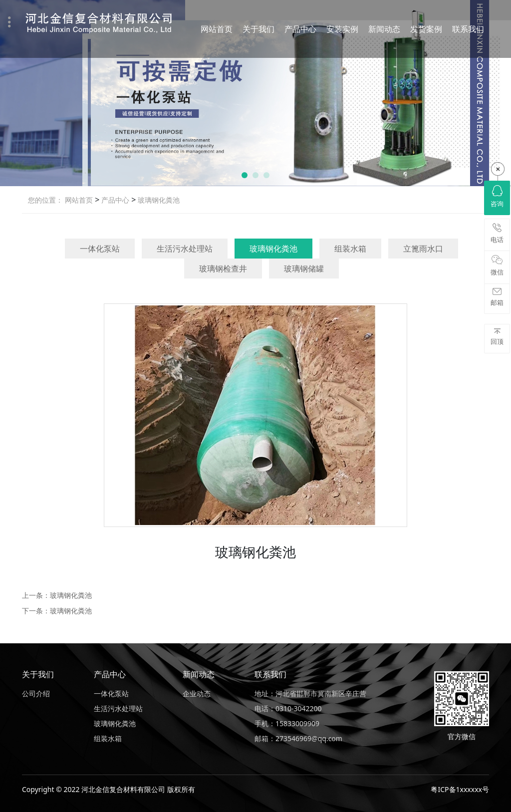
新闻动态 (384, 29)
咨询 (497, 197)
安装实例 (342, 29)
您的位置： (45, 200)
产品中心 (300, 29)
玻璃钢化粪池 (158, 200)
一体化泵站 (100, 249)
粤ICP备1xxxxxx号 (460, 789)
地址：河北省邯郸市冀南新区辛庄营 (310, 693)
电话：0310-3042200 (288, 708)
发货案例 (426, 29)
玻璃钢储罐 (304, 269)
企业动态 (197, 693)
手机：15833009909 (287, 723)
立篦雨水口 (423, 249)
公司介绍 (36, 693)
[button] (245, 175)
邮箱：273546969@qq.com (298, 738)
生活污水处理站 (185, 249)
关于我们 (258, 29)
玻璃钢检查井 (223, 269)
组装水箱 (350, 249)
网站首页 (217, 29)
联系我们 (468, 29)
